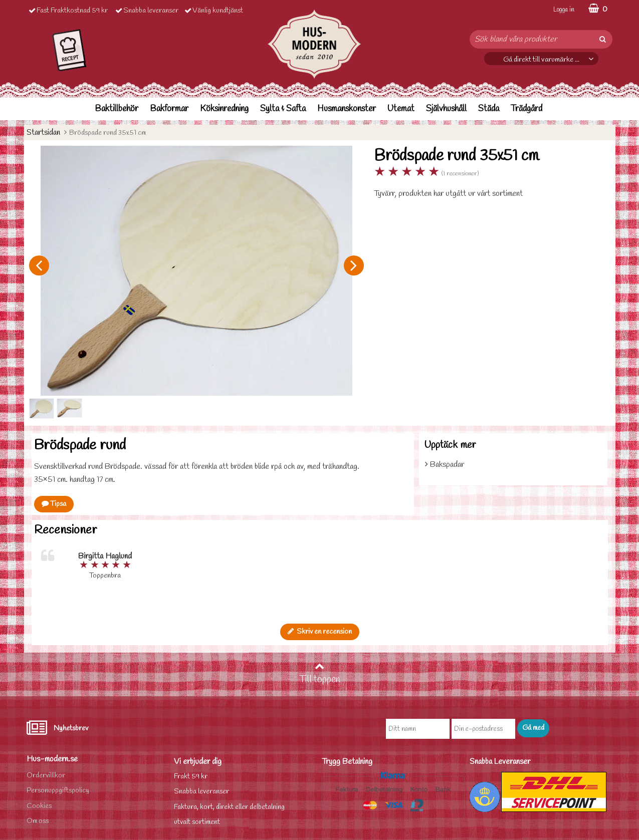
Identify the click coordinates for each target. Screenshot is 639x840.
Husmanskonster (347, 109)
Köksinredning (224, 109)
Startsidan (43, 132)
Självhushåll (446, 109)
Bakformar (169, 109)
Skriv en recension (320, 632)
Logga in (564, 10)
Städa (489, 109)
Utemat (401, 109)
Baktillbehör (117, 109)
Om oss (38, 821)
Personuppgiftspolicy (58, 791)
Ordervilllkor (46, 776)
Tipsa (54, 504)
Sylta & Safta (283, 109)
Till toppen (320, 674)
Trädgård (526, 109)
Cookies (39, 806)
